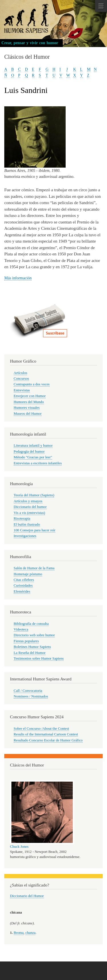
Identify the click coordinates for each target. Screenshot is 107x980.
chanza (30, 933)
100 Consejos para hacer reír (35, 530)
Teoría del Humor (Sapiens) (34, 495)
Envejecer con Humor (30, 396)
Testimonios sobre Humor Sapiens (39, 658)
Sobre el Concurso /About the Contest (41, 729)
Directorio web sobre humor (34, 635)
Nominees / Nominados (31, 696)
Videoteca (21, 629)
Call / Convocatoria (28, 691)
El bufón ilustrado (27, 524)
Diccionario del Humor (27, 896)
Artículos (21, 373)
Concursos (21, 379)
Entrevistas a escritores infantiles (38, 463)
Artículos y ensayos (28, 501)
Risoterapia (22, 519)
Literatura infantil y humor (33, 446)
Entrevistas (22, 390)
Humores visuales (27, 408)
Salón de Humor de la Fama (34, 568)
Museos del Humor (28, 414)
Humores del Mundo (29, 402)
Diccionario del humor (30, 507)
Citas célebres (24, 580)
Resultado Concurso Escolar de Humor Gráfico (48, 740)
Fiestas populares (26, 641)
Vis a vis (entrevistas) (29, 513)
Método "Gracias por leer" (33, 457)
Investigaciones (25, 536)
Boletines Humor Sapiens (32, 647)
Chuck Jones (19, 847)
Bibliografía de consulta (31, 624)
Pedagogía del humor (29, 452)
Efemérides (22, 591)
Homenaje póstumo (28, 574)
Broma (19, 933)
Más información (18, 278)
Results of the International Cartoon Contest (46, 734)
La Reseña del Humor (30, 653)
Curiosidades (23, 585)
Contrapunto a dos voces (32, 384)
